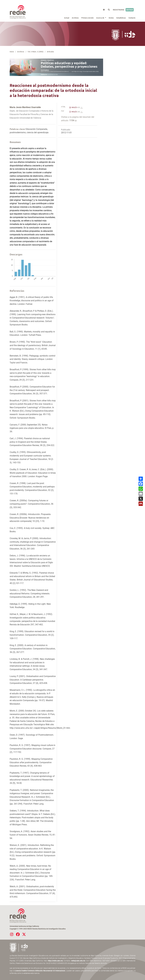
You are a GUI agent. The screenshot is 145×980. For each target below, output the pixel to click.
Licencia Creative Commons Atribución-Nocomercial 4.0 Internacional (40, 971)
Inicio (12, 52)
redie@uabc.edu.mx (78, 961)
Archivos (75, 18)
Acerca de (100, 18)
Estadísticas (121, 18)
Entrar (130, 10)
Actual (67, 18)
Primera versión (87, 18)
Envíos (111, 18)
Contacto (132, 18)
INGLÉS (77, 107)
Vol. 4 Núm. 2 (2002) (36, 52)
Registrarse (119, 10)
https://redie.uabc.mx (55, 961)
